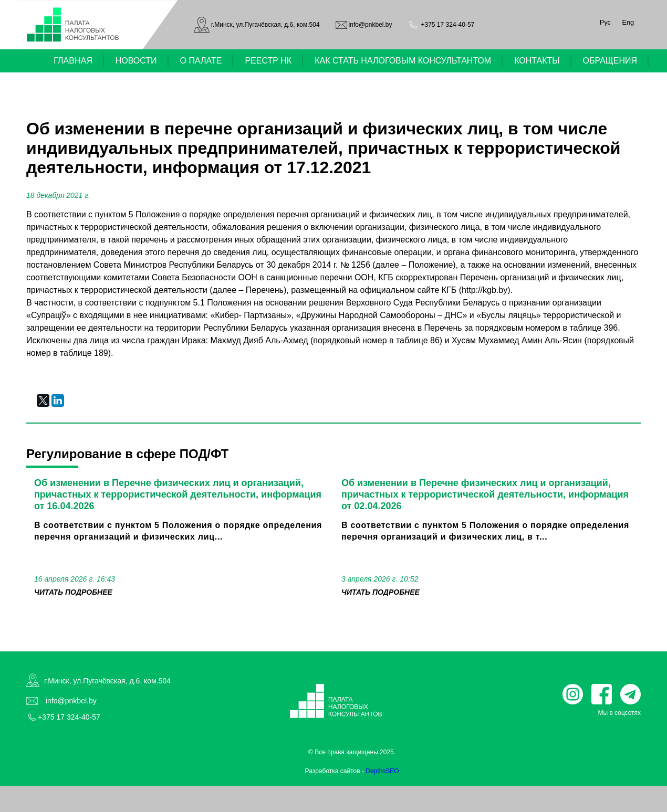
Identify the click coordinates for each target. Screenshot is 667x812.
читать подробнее (73, 592)
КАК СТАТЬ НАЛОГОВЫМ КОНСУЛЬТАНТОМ (403, 61)
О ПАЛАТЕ (201, 61)
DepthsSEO (382, 771)
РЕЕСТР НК (268, 61)
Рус (605, 22)
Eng (628, 22)
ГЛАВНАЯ (73, 61)
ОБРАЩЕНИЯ (610, 61)
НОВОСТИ (136, 61)
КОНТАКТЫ (537, 61)
